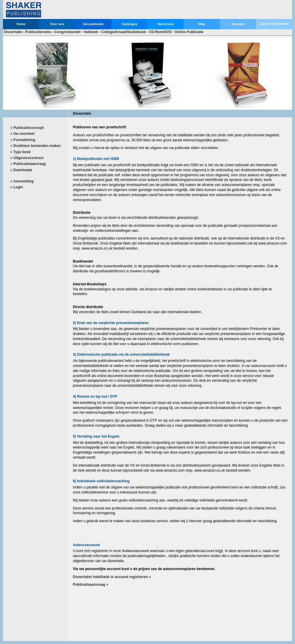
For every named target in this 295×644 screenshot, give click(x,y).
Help (202, 24)
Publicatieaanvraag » (90, 585)
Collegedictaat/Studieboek (124, 32)
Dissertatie (13, 32)
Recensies (166, 24)
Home (21, 24)
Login (18, 187)
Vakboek (91, 32)
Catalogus (129, 24)
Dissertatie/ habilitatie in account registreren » (112, 577)
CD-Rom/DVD (160, 32)
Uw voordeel (24, 134)
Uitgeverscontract (28, 158)
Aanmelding (24, 181)
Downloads (23, 170)
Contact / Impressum (274, 24)
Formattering (24, 140)
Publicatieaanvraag (29, 164)
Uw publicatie (93, 24)
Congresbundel (68, 32)
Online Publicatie (189, 32)
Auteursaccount (135, 551)
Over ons (57, 24)
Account (238, 24)
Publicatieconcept (29, 128)
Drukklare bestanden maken (37, 146)
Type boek (22, 152)
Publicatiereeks (38, 32)
